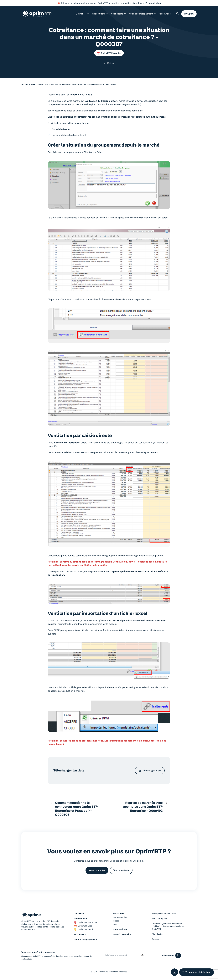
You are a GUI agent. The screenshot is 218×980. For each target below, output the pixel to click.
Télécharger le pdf (150, 770)
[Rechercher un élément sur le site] (177, 13)
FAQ (115, 924)
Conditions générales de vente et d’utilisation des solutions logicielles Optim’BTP (168, 926)
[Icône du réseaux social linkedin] (178, 955)
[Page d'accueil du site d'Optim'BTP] (37, 14)
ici (139, 104)
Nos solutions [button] (100, 14)
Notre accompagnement (85, 939)
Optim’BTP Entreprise (109, 53)
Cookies (156, 939)
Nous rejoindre (120, 929)
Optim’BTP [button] (83, 14)
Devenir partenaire (122, 934)
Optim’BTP (79, 913)
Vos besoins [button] (119, 14)
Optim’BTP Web (83, 926)
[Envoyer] (142, 955)
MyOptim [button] (189, 14)
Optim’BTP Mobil (83, 929)
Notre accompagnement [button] (142, 14)
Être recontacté (121, 870)
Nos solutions (81, 918)
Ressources (166, 14)
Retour (109, 63)
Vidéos (116, 921)
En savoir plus (153, 3)
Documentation (120, 917)
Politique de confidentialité (164, 913)
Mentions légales (160, 918)
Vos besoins (80, 934)
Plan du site (157, 934)
